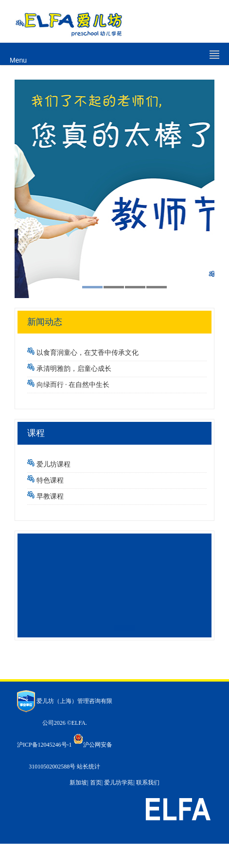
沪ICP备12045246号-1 (44, 745)
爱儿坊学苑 (119, 783)
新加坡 (78, 783)
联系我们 (148, 783)
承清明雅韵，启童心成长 (74, 369)
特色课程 (50, 480)
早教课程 (50, 496)
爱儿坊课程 (53, 464)
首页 (96, 783)
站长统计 (88, 767)
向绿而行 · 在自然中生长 (73, 385)
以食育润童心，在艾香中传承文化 (88, 353)
